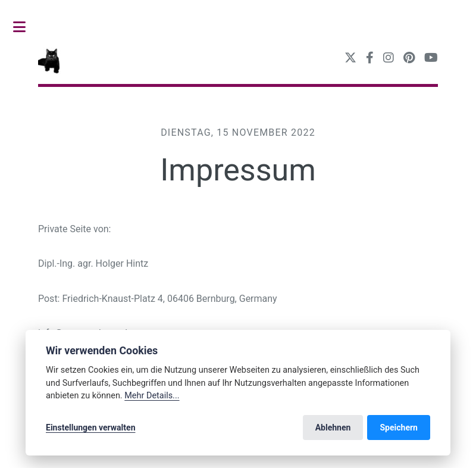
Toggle (26, 27)
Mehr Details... (152, 396)
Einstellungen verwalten (91, 428)
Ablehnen (333, 428)
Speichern (399, 428)
